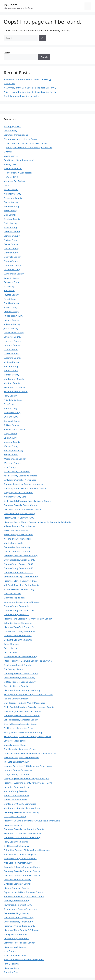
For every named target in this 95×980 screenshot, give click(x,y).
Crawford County (12, 269)
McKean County (11, 362)
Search (7, 53)
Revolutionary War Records (19, 173)
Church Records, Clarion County (19, 560)
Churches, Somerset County (17, 880)
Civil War (8, 152)
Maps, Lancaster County (16, 745)
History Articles (11, 968)
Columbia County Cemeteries (18, 623)
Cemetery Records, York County (19, 943)
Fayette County (11, 295)
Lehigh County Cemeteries (17, 774)
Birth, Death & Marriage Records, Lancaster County (29, 707)
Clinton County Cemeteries (17, 606)
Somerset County (12, 421)
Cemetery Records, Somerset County (22, 871)
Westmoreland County (15, 459)
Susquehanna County (14, 429)
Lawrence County (12, 341)
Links (6, 185)
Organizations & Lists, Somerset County (23, 892)
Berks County (10, 211)
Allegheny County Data (15, 497)
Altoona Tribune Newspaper (18, 539)
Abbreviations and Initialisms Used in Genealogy (28, 79)
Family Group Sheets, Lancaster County (23, 732)
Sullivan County (11, 425)
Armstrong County (13, 198)
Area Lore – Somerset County (18, 863)
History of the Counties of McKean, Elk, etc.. (27, 143)
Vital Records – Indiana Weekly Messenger (24, 703)
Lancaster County (12, 337)
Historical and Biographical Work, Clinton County (28, 619)
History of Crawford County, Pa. (19, 627)
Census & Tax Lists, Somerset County (22, 875)
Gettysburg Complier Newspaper (20, 480)
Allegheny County (12, 194)
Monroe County (11, 375)
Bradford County (12, 219)
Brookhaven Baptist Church (17, 665)
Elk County (9, 286)
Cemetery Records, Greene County (21, 673)
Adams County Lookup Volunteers (20, 476)
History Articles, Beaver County (19, 518)
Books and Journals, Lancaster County (22, 711)
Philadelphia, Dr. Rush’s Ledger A (20, 854)
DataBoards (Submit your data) (19, 160)
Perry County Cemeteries (16, 842)
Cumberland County (14, 274)
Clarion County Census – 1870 (18, 572)
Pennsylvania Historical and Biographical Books (29, 147)
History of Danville (13, 825)
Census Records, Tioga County (19, 917)
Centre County (11, 244)
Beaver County (11, 202)
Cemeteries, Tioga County (16, 913)
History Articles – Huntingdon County (22, 690)
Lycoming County (12, 358)
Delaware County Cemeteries (18, 640)
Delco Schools (11, 652)
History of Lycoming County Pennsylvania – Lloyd (28, 783)
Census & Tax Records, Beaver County (22, 509)
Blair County (10, 215)
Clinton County (11, 261)
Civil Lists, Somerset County (17, 884)
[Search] (42, 38)
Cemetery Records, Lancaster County (22, 715)
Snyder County (11, 417)
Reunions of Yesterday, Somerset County (24, 896)
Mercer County (11, 366)
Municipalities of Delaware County (21, 657)
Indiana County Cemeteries (17, 699)
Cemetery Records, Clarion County (21, 556)
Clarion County (11, 253)
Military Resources (13, 168)
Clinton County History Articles (19, 610)
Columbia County (12, 265)
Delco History (10, 648)
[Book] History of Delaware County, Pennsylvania (28, 661)
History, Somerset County (16, 888)
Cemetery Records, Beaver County (20, 505)
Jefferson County (12, 324)
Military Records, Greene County (20, 682)
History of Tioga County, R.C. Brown (21, 930)
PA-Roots (11, 5)
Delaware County (12, 282)
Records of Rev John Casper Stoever (21, 758)
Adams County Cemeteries (17, 471)
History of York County (15, 947)
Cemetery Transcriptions (16, 135)
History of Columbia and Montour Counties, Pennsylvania (32, 821)
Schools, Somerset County (17, 901)
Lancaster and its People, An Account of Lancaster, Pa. (30, 753)
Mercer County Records (15, 791)
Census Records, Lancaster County (21, 720)
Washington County (13, 450)
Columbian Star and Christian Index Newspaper (27, 850)
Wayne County (11, 455)
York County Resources (15, 955)
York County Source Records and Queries (24, 960)
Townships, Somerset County (18, 905)
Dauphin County (12, 278)
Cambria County (12, 232)
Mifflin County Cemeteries (17, 795)
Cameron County (12, 236)
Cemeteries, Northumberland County (22, 837)
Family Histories (12, 964)
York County (10, 467)
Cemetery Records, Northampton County (24, 829)
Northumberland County (16, 391)
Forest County (11, 299)
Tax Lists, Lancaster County (17, 762)
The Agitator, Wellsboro (15, 934)
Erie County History (13, 669)
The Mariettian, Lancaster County (20, 749)
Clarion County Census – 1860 (18, 568)
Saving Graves (11, 156)
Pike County (10, 404)
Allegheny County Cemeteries (18, 492)
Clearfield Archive (12, 593)
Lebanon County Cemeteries (18, 770)
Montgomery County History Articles (22, 808)
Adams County (11, 190)
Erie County (9, 291)
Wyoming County (12, 463)
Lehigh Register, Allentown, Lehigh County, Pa (26, 779)
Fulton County (11, 307)
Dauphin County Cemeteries (18, 636)
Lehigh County (11, 349)
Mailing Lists (10, 164)
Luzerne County (11, 354)
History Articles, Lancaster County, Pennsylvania (27, 737)
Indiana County (11, 320)
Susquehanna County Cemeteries (20, 909)
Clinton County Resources (16, 614)
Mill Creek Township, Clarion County (21, 585)
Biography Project (12, 126)
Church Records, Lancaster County (21, 724)
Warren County (11, 446)
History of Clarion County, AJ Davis (21, 581)
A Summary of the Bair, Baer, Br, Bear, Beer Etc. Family (30, 88)
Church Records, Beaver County (19, 514)
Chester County (11, 248)
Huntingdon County (13, 316)
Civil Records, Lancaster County (19, 728)
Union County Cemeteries (16, 938)
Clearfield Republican (14, 598)
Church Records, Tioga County (19, 922)
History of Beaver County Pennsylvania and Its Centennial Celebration (38, 522)
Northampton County (14, 387)
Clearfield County (12, 257)
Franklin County (11, 303)
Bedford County (12, 206)
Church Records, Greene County (19, 678)
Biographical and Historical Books (20, 139)
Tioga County (10, 434)
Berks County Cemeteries (16, 530)
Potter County (11, 408)
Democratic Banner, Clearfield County (22, 602)
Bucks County (10, 223)
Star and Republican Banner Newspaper (23, 484)
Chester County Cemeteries (17, 551)
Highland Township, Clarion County (21, 577)
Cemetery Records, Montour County (21, 812)
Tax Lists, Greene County (16, 686)
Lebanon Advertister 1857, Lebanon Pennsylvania (28, 766)
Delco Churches (11, 644)
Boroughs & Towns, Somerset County (22, 867)
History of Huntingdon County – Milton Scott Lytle (28, 694)
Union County (10, 438)
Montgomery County (14, 379)
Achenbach (9, 83)
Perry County (10, 396)
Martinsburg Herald (13, 543)
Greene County (11, 312)
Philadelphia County (14, 400)
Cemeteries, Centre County (17, 547)
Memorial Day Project (14, 181)
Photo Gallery (10, 131)
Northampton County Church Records (22, 833)
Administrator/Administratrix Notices (22, 96)
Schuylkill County (12, 413)
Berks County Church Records (18, 535)
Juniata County (11, 328)
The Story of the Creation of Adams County (25, 488)
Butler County (11, 227)
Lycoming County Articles (16, 787)
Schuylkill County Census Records (20, 859)
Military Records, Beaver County (19, 526)
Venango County (12, 442)
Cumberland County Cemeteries (19, 631)
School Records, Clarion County (19, 589)
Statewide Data (11, 972)
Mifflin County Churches (16, 800)
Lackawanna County (14, 333)
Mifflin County (11, 370)
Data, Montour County (15, 816)
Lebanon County (12, 345)
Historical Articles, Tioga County (19, 926)
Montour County (12, 383)
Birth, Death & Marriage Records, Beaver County (27, 501)
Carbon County (11, 240)
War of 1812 (12, 177)
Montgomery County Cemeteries (20, 804)
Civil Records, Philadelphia (17, 846)
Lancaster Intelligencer (15, 741)
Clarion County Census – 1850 (18, 564)
